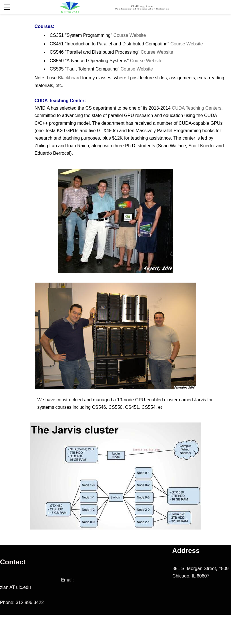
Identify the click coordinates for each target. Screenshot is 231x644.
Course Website (130, 35)
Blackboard (70, 78)
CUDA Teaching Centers (197, 108)
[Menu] (7, 7)
